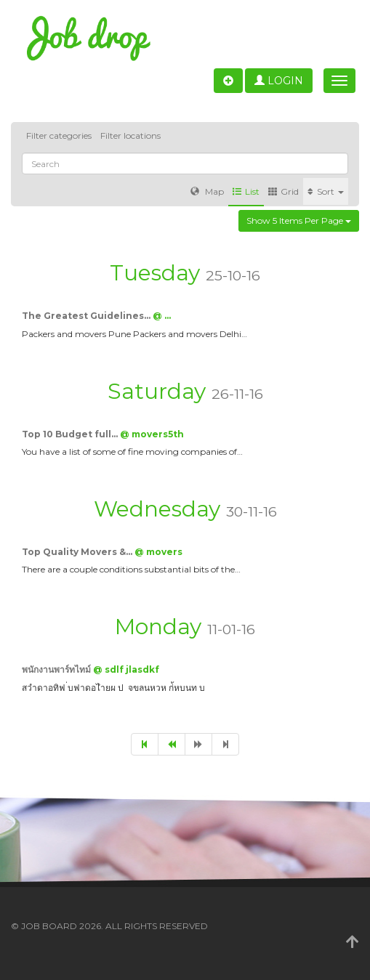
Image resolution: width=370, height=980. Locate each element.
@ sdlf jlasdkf (126, 669)
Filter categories (59, 135)
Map (207, 191)
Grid (283, 191)
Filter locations (130, 135)
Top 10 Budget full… (71, 434)
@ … (162, 316)
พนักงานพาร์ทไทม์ (57, 669)
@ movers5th (152, 434)
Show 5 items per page (299, 220)
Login (279, 81)
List (246, 191)
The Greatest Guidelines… (87, 316)
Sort (326, 191)
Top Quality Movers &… (78, 552)
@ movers (158, 552)
